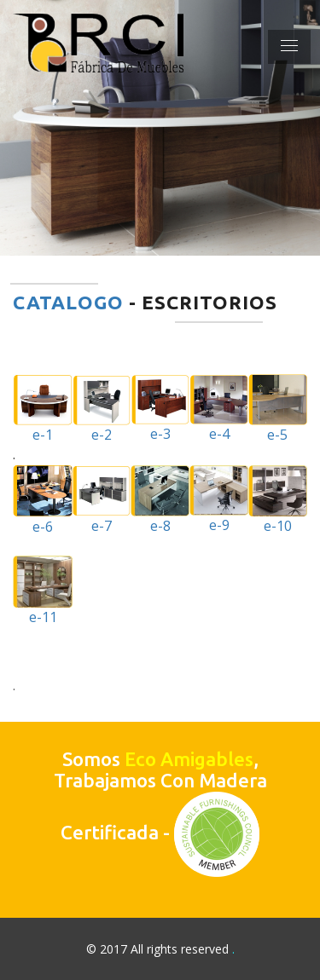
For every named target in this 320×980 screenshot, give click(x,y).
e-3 (160, 409)
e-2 (102, 409)
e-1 (43, 409)
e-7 (102, 500)
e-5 (278, 409)
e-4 (218, 409)
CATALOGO (68, 302)
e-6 (43, 500)
